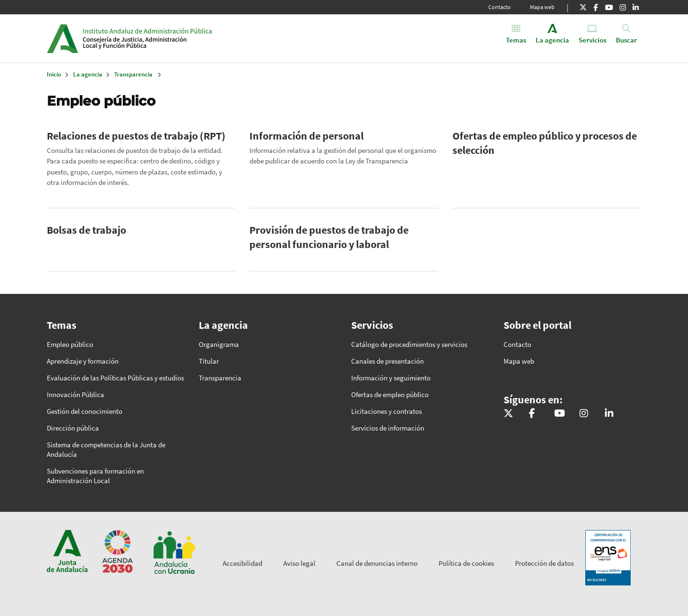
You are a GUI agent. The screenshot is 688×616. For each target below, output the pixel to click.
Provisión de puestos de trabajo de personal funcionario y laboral (329, 237)
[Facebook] (596, 7)
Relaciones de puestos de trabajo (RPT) (136, 136)
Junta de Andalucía (62, 38)
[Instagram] (623, 7)
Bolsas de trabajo (86, 230)
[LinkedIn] (636, 7)
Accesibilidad (242, 563)
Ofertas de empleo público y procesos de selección (545, 143)
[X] (583, 7)
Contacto (500, 7)
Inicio (156, 38)
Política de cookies (466, 563)
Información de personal (306, 136)
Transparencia (133, 74)
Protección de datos (544, 563)
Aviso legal (299, 563)
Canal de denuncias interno (377, 563)
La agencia (88, 74)
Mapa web (542, 7)
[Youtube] (609, 7)
